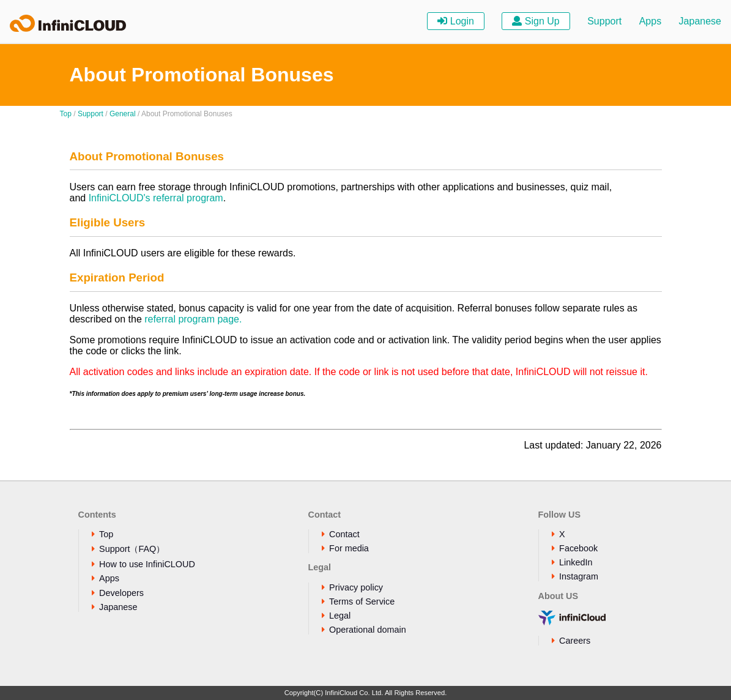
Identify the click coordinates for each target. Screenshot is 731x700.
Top (66, 114)
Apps (650, 21)
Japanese (700, 21)
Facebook (578, 548)
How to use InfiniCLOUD (147, 564)
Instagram (579, 576)
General (123, 114)
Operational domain (368, 630)
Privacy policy (356, 587)
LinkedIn (576, 562)
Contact (344, 534)
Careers (575, 641)
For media (349, 548)
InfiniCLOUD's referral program (156, 198)
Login (456, 21)
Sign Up (536, 21)
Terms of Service (362, 601)
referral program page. (193, 319)
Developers (121, 593)
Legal (340, 616)
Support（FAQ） (132, 549)
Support (604, 21)
